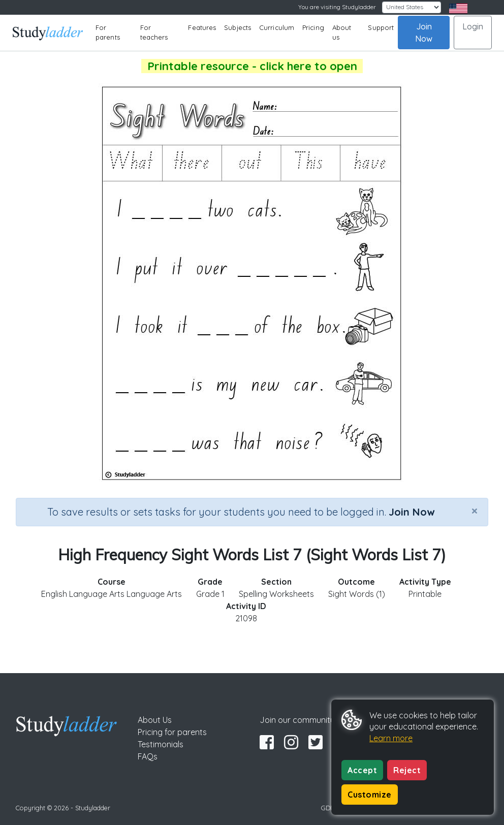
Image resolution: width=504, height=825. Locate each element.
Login (473, 26)
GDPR (330, 808)
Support (381, 27)
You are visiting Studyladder (337, 7)
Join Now (424, 33)
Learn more (391, 738)
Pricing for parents (172, 732)
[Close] (475, 511)
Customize (370, 795)
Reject (407, 770)
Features (202, 27)
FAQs (148, 756)
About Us (155, 720)
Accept (362, 770)
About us (342, 33)
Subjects (238, 27)
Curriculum (277, 27)
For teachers (154, 33)
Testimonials (161, 744)
